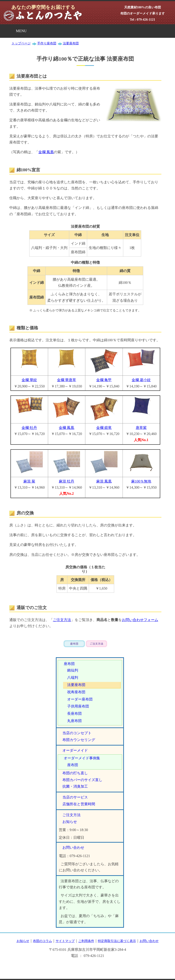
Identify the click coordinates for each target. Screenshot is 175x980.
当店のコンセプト (77, 733)
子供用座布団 (78, 706)
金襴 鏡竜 (104, 428)
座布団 (69, 664)
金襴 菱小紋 (141, 380)
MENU (21, 31)
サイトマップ (65, 941)
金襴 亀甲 (104, 380)
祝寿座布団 (76, 692)
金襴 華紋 (29, 380)
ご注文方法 (62, 620)
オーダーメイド (75, 750)
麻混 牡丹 (67, 481)
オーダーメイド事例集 (82, 758)
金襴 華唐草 (67, 380)
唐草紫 (141, 428)
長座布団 (74, 713)
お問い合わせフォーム (140, 620)
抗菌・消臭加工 (75, 786)
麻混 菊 (29, 481)
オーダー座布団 (80, 699)
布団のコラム (42, 941)
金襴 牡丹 (29, 428)
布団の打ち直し (75, 773)
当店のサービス (75, 797)
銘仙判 (73, 670)
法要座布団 (76, 685)
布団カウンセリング (79, 740)
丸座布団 (74, 721)
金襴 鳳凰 (46, 152)
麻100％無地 (141, 481)
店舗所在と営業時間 (79, 804)
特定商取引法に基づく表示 (117, 941)
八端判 (73, 678)
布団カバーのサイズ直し (82, 780)
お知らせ (70, 822)
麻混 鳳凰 (104, 481)
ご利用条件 (86, 941)
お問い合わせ (73, 847)
